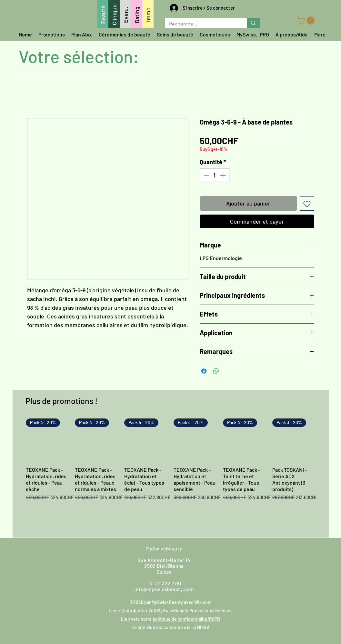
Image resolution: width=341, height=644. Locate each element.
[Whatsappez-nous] (46, 556)
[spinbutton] (215, 175)
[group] (171, 475)
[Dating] (137, 14)
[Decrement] (206, 175)
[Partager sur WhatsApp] (216, 371)
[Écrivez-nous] (69, 556)
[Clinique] (114, 14)
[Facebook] (210, 556)
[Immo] (148, 14)
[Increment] (223, 175)
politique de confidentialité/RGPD (186, 619)
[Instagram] (227, 556)
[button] (307, 20)
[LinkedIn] (297, 556)
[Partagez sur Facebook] (204, 371)
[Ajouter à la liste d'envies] (307, 203)
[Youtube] (262, 556)
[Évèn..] (125, 14)
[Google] (245, 556)
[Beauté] (103, 14)
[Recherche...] (201, 24)
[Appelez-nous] (89, 556)
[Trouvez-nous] (110, 555)
